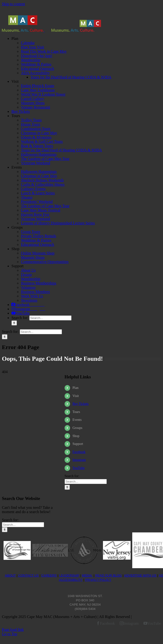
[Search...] (50, 318)
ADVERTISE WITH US (140, 575)
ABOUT (10, 575)
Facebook (79, 452)
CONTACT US (28, 575)
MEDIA (87, 575)
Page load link (13, 630)
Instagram (79, 460)
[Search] (14, 323)
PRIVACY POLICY (98, 580)
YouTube (79, 468)
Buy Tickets (80, 404)
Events (77, 420)
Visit (76, 396)
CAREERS (49, 575)
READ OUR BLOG (109, 575)
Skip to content (13, 4)
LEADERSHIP (69, 575)
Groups (77, 428)
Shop (76, 436)
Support (78, 444)
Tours (76, 412)
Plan (75, 388)
